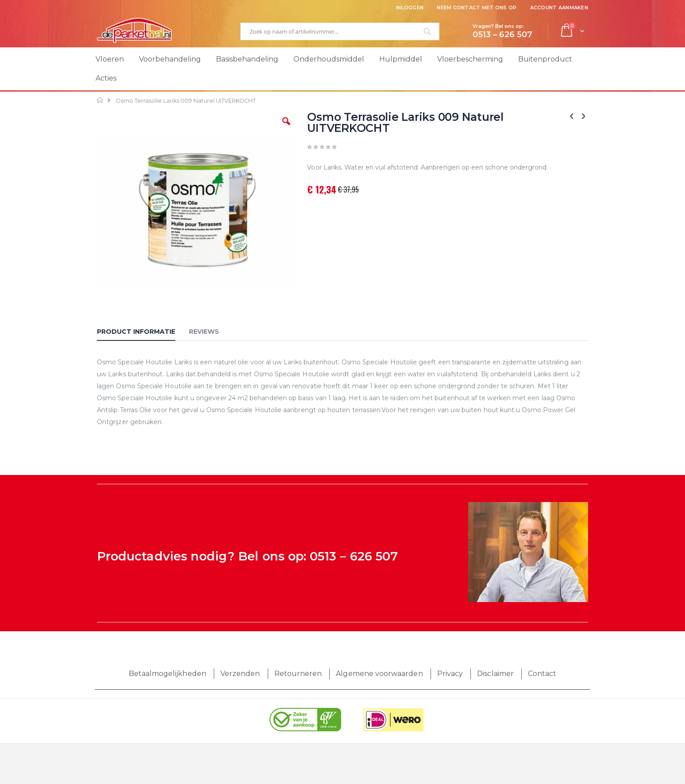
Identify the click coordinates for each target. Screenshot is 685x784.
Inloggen (410, 8)
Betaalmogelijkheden (167, 674)
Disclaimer (495, 674)
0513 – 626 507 (354, 556)
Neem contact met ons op (477, 8)
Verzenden (240, 674)
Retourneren (298, 674)
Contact (542, 674)
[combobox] (340, 31)
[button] (286, 128)
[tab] (143, 333)
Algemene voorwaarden (379, 674)
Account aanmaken (559, 8)
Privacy (450, 674)
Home (100, 100)
